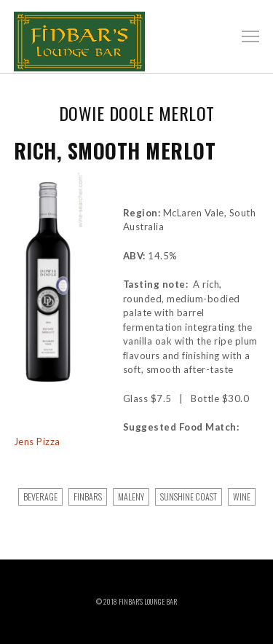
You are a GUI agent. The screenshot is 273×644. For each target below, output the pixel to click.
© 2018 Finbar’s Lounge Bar (136, 601)
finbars (88, 496)
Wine (242, 496)
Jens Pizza (37, 441)
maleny (131, 496)
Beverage (40, 496)
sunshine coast (189, 496)
